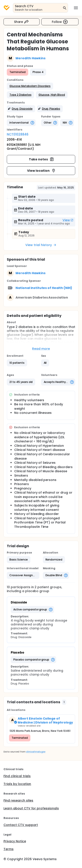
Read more (41, 349)
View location (41, 171)
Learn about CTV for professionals (31, 808)
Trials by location (17, 784)
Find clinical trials (17, 776)
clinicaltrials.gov (36, 752)
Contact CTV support (21, 825)
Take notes (41, 159)
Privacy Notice (15, 841)
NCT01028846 (18, 134)
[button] (30, 86)
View (68, 220)
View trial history (41, 245)
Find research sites (18, 800)
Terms (9, 849)
